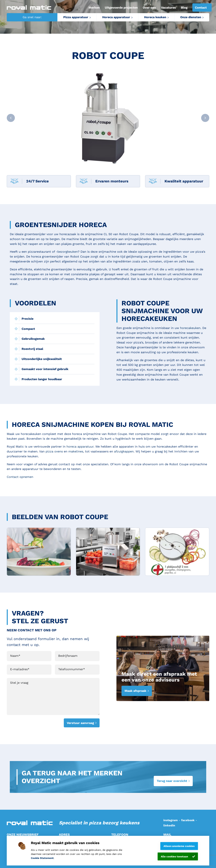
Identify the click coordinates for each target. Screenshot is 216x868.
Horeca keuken (155, 17)
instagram (171, 820)
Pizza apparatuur (76, 17)
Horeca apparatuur (116, 17)
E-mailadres (20, 669)
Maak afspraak (135, 691)
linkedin (169, 825)
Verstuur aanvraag (80, 723)
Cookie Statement (42, 858)
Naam (15, 656)
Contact (201, 7)
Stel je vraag (19, 683)
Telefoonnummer (72, 669)
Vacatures (168, 7)
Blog (184, 7)
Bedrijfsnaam (68, 656)
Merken (94, 7)
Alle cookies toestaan (174, 857)
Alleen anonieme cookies (179, 846)
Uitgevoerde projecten (121, 7)
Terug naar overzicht (172, 781)
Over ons (149, 7)
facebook (188, 820)
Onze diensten (191, 17)
